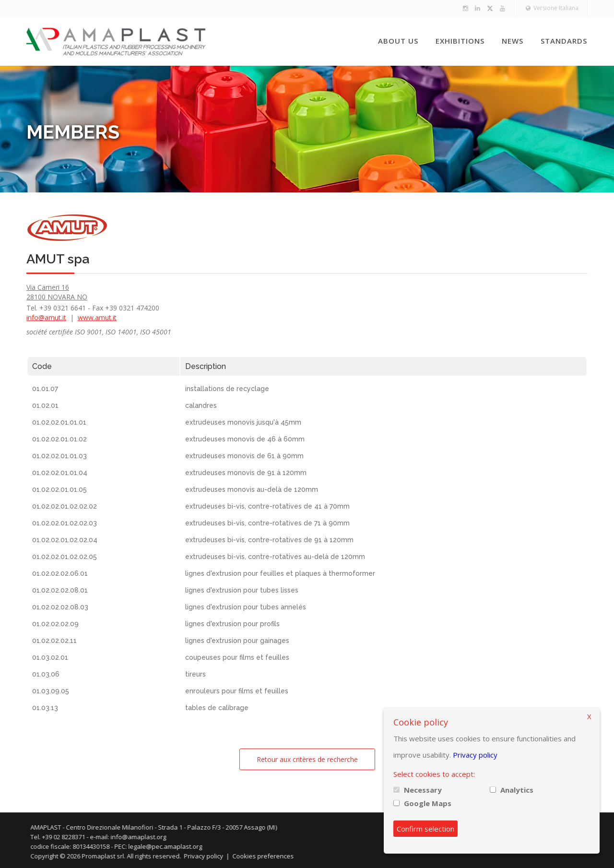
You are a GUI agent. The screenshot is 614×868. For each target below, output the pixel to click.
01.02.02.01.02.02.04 (65, 540)
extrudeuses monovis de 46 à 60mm (245, 439)
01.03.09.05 (51, 691)
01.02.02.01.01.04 (60, 473)
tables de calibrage (217, 708)
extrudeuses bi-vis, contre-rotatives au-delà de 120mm (275, 557)
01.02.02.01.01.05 (59, 489)
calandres (201, 405)
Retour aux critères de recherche (307, 759)
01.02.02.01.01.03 (59, 456)
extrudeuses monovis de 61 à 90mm (244, 456)
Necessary (423, 790)
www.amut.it (97, 317)
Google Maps (428, 803)
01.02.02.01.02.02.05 (65, 557)
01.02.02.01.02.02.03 (65, 523)
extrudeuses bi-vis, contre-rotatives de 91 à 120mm (269, 540)
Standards (564, 41)
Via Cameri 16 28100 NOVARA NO (57, 292)
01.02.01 (45, 405)
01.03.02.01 (50, 657)
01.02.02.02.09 (55, 624)
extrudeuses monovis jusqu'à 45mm (243, 422)
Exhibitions (460, 41)
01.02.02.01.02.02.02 (65, 506)
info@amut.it (46, 317)
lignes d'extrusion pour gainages (237, 641)
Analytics (517, 790)
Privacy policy (475, 755)
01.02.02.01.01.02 (59, 439)
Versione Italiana (552, 8)
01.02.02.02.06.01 (60, 573)
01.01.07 (45, 389)
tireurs (195, 674)
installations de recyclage (227, 389)
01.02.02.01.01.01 (59, 422)
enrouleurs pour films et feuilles (237, 691)
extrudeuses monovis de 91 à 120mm (246, 473)
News (513, 41)
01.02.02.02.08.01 (60, 590)
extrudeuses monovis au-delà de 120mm (252, 489)
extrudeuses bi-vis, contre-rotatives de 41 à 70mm (267, 506)
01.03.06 (46, 674)
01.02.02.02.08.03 (60, 607)
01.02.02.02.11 (54, 641)
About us (398, 41)
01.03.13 (45, 708)
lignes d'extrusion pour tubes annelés (246, 607)
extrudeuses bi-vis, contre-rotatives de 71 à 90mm (267, 523)
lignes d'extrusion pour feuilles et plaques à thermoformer (280, 573)
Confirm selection (425, 829)
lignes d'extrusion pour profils (232, 624)
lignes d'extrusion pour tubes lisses (242, 590)
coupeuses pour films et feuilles (237, 657)
